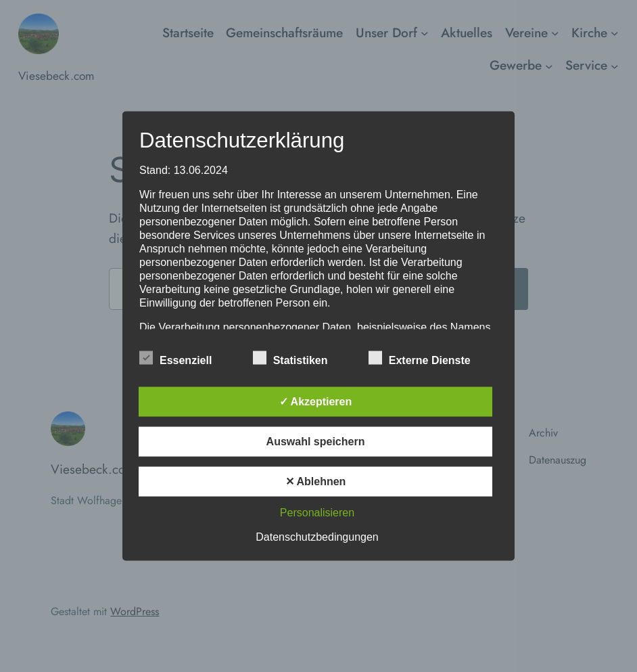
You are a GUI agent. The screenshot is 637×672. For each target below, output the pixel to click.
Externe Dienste (420, 359)
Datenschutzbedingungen (317, 537)
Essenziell (175, 359)
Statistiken (290, 359)
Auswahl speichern (316, 442)
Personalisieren (317, 513)
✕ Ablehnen (316, 481)
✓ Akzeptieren (316, 402)
